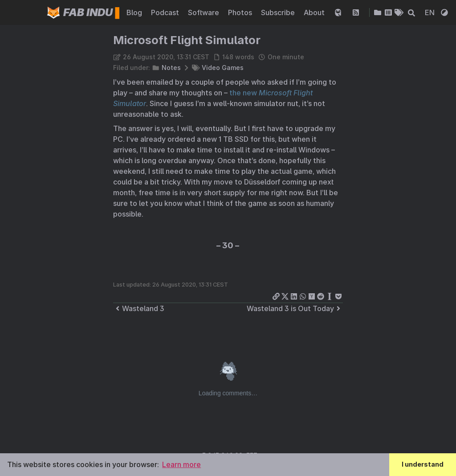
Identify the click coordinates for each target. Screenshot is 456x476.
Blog (135, 12)
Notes (171, 68)
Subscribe (279, 12)
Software (204, 12)
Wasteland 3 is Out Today (295, 308)
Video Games (223, 68)
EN (431, 12)
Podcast (166, 12)
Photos (241, 12)
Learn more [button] (181, 464)
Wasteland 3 (139, 308)
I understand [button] (423, 464)
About (315, 12)
